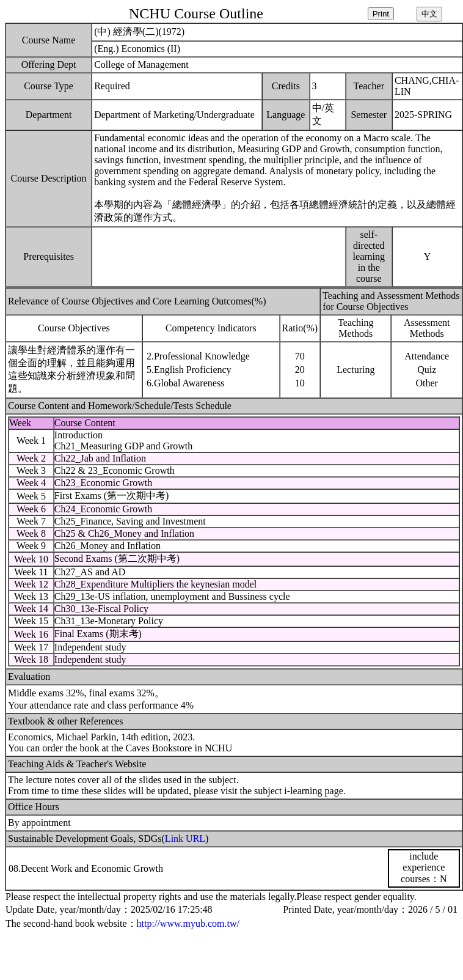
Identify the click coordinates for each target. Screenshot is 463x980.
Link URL (185, 838)
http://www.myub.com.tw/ (188, 923)
